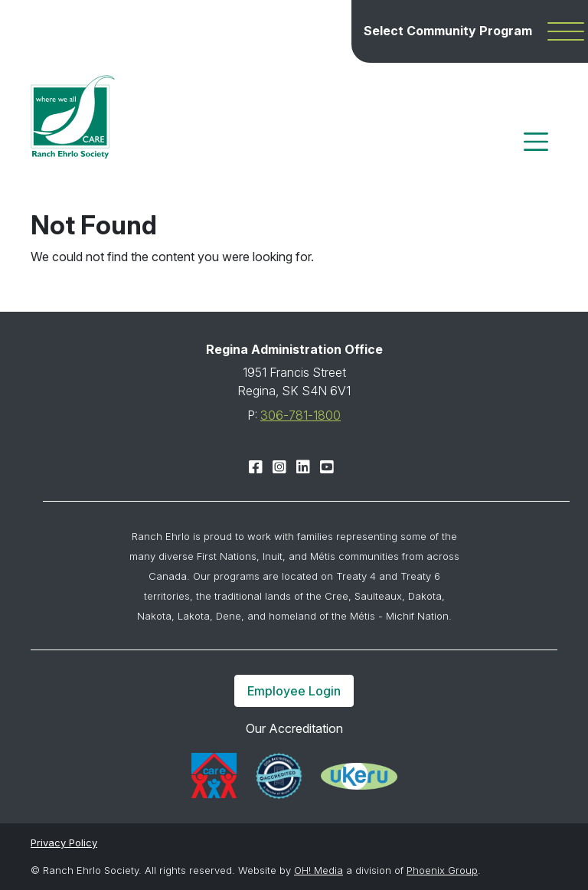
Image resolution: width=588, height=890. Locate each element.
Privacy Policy (64, 843)
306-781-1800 (301, 415)
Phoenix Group (442, 870)
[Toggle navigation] (536, 142)
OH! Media (318, 870)
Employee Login (294, 691)
